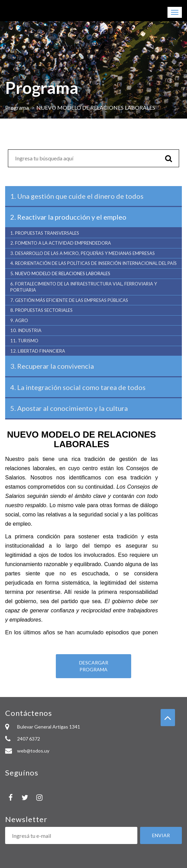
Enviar (161, 835)
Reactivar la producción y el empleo (68, 217)
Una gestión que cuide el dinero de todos (77, 196)
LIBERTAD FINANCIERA (38, 351)
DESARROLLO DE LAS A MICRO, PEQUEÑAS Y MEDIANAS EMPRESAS (83, 253)
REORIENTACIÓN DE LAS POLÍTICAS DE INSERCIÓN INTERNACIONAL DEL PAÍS (93, 263)
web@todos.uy (33, 751)
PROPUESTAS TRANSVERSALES (45, 233)
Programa (17, 107)
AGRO (19, 320)
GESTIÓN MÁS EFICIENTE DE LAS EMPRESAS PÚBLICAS (69, 300)
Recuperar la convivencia (52, 366)
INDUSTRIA (26, 330)
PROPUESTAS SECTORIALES (41, 310)
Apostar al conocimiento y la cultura (69, 408)
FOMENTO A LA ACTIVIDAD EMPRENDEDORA (61, 243)
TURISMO (24, 341)
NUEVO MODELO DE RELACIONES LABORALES (61, 273)
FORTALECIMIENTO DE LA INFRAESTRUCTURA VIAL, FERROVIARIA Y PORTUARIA (84, 287)
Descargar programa (94, 666)
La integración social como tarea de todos (78, 387)
